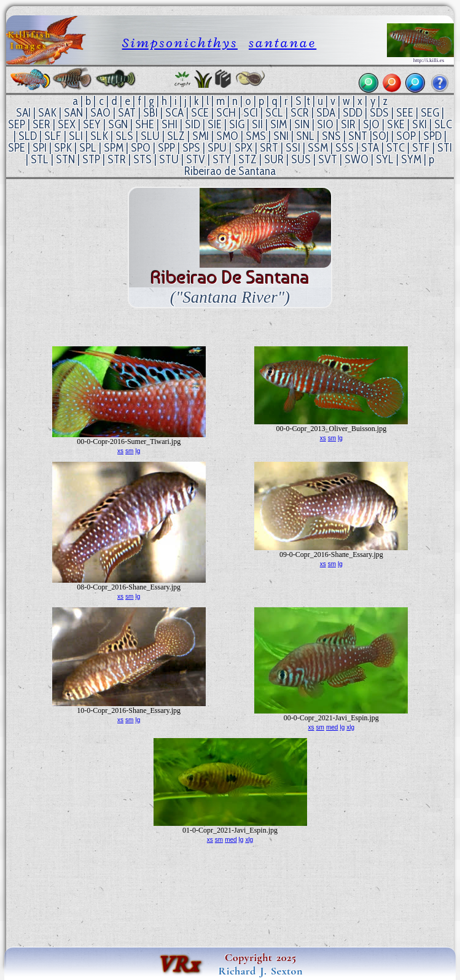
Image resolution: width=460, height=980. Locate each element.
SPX (244, 148)
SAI (23, 113)
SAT (127, 113)
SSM (318, 148)
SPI (40, 148)
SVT (328, 159)
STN (65, 159)
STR (117, 159)
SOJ (380, 136)
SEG (430, 113)
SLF (53, 136)
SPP (166, 148)
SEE (405, 113)
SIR (348, 124)
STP (91, 159)
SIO (325, 124)
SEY (92, 124)
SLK (99, 136)
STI (445, 148)
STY (222, 159)
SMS (256, 136)
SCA (174, 113)
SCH (226, 113)
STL (40, 159)
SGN (118, 124)
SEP (17, 124)
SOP (406, 136)
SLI (76, 136)
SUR (274, 159)
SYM (411, 159)
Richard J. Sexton (261, 971)
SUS (301, 159)
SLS (124, 136)
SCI (251, 113)
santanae (283, 43)
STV (196, 159)
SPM (114, 148)
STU (169, 159)
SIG (237, 124)
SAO (100, 113)
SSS (345, 148)
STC (396, 148)
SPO (141, 148)
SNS (331, 136)
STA (370, 148)
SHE (145, 124)
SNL (305, 136)
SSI (293, 148)
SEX (67, 124)
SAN (73, 113)
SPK (63, 148)
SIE (215, 124)
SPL (88, 148)
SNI (281, 136)
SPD (432, 136)
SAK (47, 113)
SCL (274, 113)
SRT (269, 148)
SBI (150, 113)
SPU (217, 148)
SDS (379, 113)
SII (257, 124)
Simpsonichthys (180, 43)
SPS (191, 148)
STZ (248, 159)
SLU (150, 136)
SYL (385, 159)
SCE (200, 113)
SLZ (176, 136)
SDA (326, 113)
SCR (300, 113)
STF (421, 148)
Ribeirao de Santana (230, 171)
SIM (279, 124)
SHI (170, 124)
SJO (371, 124)
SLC (443, 124)
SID (193, 124)
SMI (201, 136)
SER (41, 124)
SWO (357, 159)
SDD (353, 113)
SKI (419, 124)
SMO (227, 136)
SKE (396, 124)
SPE (17, 148)
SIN (302, 124)
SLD (28, 136)
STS (142, 159)
